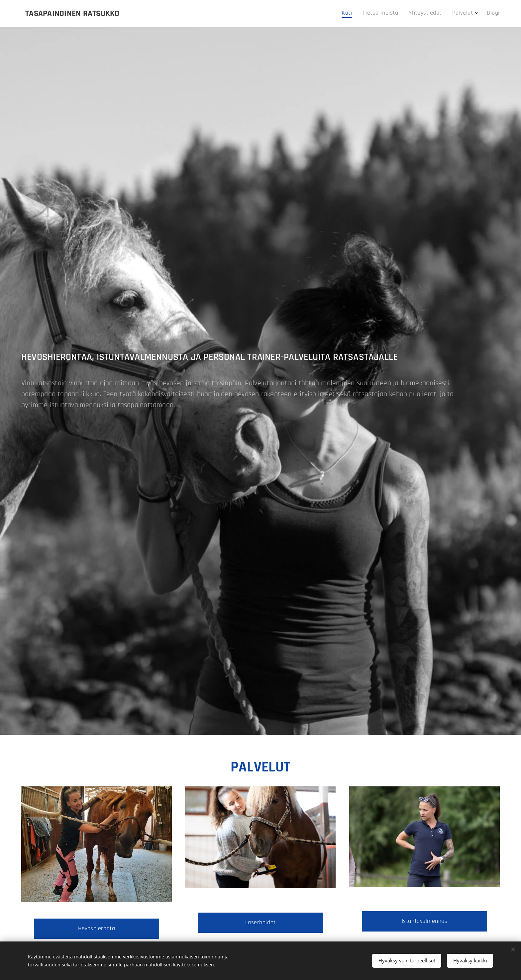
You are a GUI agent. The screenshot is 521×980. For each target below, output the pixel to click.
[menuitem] (452, 14)
